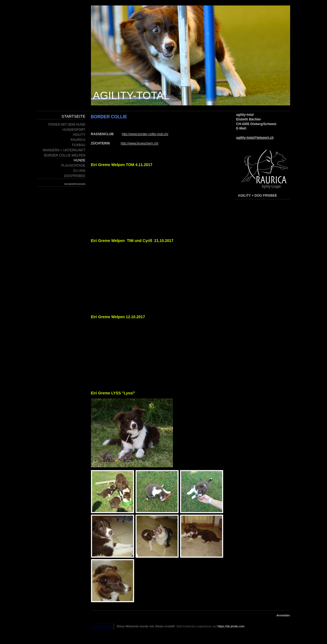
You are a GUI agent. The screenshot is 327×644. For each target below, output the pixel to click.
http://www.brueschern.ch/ (140, 143)
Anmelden (283, 615)
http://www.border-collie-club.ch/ (145, 134)
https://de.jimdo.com (231, 626)
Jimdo (101, 627)
